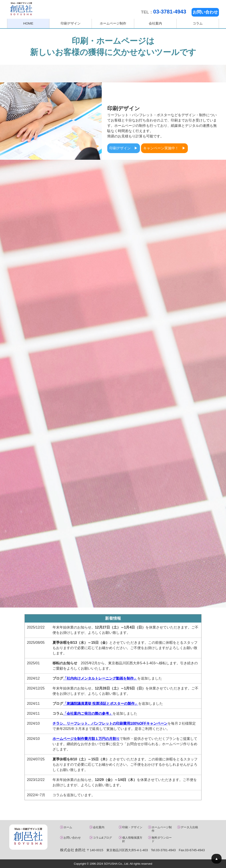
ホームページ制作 (113, 23)
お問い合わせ (205, 12)
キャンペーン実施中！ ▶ (164, 148)
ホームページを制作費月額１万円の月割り (86, 739)
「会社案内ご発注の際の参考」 (88, 713)
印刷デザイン (71, 23)
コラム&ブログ (103, 838)
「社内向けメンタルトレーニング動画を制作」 (100, 678)
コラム (198, 23)
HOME (28, 23)
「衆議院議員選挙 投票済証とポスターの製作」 (101, 704)
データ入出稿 (189, 827)
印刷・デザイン (132, 827)
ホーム (68, 827)
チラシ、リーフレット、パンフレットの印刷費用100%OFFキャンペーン (110, 723)
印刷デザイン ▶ (124, 148)
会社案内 (155, 23)
